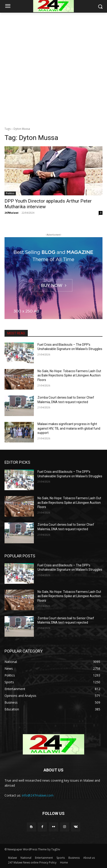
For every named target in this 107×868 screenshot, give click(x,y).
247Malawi (12, 213)
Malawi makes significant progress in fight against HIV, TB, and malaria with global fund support (69, 428)
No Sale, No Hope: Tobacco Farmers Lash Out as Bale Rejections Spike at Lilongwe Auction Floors (69, 375)
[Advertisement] (53, 69)
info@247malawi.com (38, 795)
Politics (10, 193)
